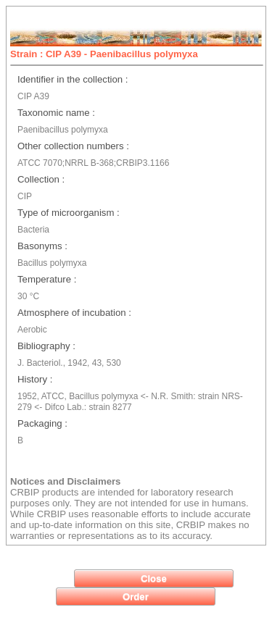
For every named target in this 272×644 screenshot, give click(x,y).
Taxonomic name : (56, 113)
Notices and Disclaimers (65, 481)
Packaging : (42, 423)
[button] (154, 578)
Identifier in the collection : (73, 79)
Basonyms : (42, 246)
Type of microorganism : (69, 213)
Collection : (41, 179)
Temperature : (47, 279)
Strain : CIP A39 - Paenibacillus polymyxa (104, 54)
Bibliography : (46, 346)
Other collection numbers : (73, 146)
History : (35, 379)
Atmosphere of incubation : (74, 313)
